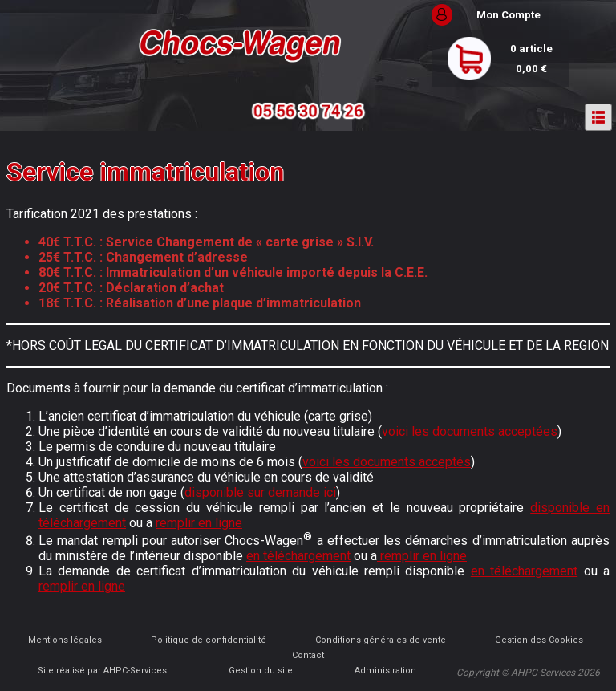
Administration (385, 671)
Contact (308, 655)
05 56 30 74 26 (308, 111)
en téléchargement (298, 556)
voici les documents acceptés (387, 462)
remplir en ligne (199, 523)
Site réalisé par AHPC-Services (102, 671)
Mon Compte (509, 15)
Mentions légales (65, 640)
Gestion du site (261, 671)
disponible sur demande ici (260, 492)
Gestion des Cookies (539, 640)
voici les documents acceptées (470, 431)
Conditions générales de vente (381, 640)
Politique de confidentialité (209, 640)
